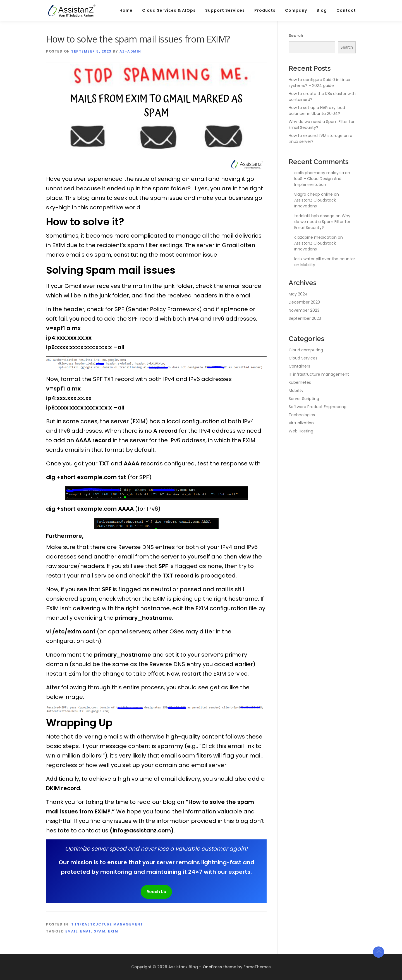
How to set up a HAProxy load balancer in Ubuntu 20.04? (317, 111)
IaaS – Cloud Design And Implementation (318, 182)
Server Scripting (304, 399)
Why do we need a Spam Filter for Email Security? (322, 222)
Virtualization (301, 423)
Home (126, 10)
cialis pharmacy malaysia (319, 173)
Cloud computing (306, 350)
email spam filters (186, 756)
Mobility (308, 265)
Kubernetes (300, 382)
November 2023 (304, 310)
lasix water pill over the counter (325, 259)
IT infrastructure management (106, 924)
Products (265, 10)
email (72, 931)
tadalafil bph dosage (314, 216)
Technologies (302, 415)
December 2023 (304, 302)
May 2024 (298, 294)
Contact (346, 10)
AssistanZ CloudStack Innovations (315, 203)
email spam (93, 931)
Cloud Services (303, 358)
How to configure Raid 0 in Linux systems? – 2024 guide (319, 83)
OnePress (212, 967)
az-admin (130, 51)
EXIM (113, 931)
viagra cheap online (314, 194)
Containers (299, 366)
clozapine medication (315, 237)
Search (296, 35)
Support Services (225, 10)
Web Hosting (301, 431)
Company (296, 10)
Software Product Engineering (318, 407)
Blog (322, 10)
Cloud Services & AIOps (169, 10)
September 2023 (305, 318)
